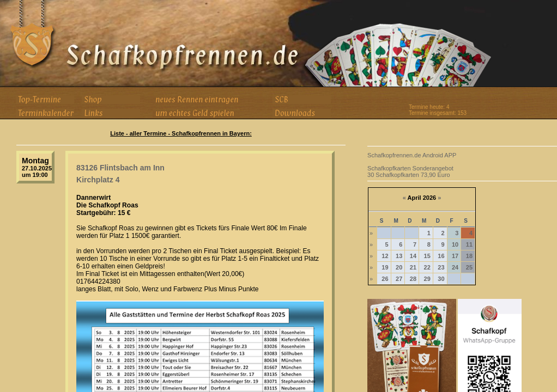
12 (385, 256)
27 (399, 279)
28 (413, 279)
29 (427, 279)
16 (441, 256)
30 (441, 279)
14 (413, 256)
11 (469, 244)
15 (427, 256)
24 (455, 267)
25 (469, 267)
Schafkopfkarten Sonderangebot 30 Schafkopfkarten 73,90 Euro (410, 171)
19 (385, 267)
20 (399, 267)
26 (385, 279)
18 (469, 256)
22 (427, 267)
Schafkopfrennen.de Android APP (412, 155)
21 (413, 267)
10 (455, 244)
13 (399, 256)
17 (455, 256)
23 (441, 267)
